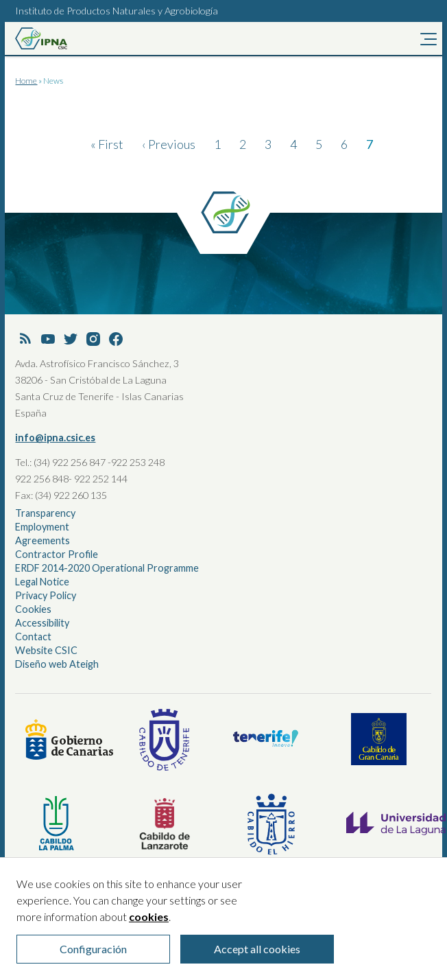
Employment (42, 527)
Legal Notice (42, 582)
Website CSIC (46, 650)
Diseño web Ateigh (57, 664)
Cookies (33, 609)
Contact (33, 637)
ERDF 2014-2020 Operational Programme (107, 568)
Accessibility (42, 623)
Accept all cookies (257, 957)
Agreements (43, 540)
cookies (149, 925)
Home (26, 81)
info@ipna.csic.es (55, 437)
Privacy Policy (46, 595)
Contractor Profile (57, 554)
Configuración (93, 957)
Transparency (45, 513)
